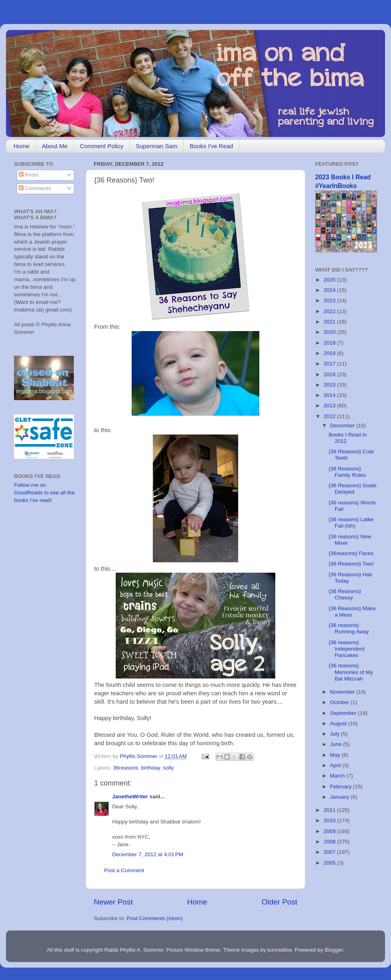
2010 (330, 820)
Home (22, 146)
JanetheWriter (130, 796)
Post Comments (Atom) (155, 918)
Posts (29, 175)
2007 (330, 852)
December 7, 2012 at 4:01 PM (148, 854)
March (338, 776)
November (343, 692)
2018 (330, 353)
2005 (330, 863)
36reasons (125, 768)
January (340, 797)
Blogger (334, 950)
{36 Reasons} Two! (351, 564)
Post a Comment (124, 870)
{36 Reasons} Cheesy (345, 594)
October (340, 702)
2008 (330, 842)
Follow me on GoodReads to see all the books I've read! (44, 493)
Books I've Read (211, 146)
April (336, 765)
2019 (330, 343)
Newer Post (113, 902)
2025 (330, 280)
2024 (330, 290)
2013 (330, 406)
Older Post (279, 902)
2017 (330, 364)
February (342, 787)
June (337, 744)
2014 (330, 395)
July (336, 734)
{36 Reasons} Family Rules (347, 472)
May (336, 755)
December (343, 426)
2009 (330, 831)
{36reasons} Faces (351, 553)
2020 (330, 332)
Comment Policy (102, 146)
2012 (330, 416)
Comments (35, 188)
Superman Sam (156, 146)
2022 (330, 311)
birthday (151, 768)
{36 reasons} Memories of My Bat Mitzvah (351, 672)
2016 (330, 374)
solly (168, 768)
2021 (330, 322)
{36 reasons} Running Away (349, 628)
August (339, 723)
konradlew (279, 950)
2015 (330, 385)
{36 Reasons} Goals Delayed (353, 489)
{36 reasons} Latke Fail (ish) (351, 523)
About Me (55, 146)
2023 (330, 301)
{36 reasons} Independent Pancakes (347, 649)
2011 (330, 810)
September (344, 713)
